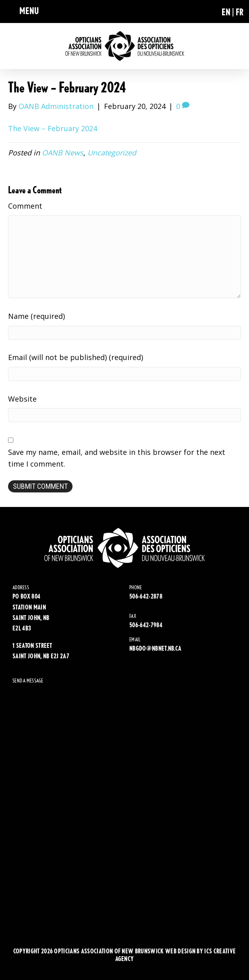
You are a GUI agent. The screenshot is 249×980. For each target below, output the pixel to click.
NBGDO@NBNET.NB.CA (155, 648)
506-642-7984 (146, 625)
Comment (25, 206)
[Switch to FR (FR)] (240, 12)
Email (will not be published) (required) (76, 357)
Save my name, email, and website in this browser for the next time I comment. (117, 458)
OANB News (63, 153)
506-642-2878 (146, 596)
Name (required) (36, 316)
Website (22, 399)
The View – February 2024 (53, 128)
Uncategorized (112, 153)
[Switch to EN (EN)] (229, 12)
